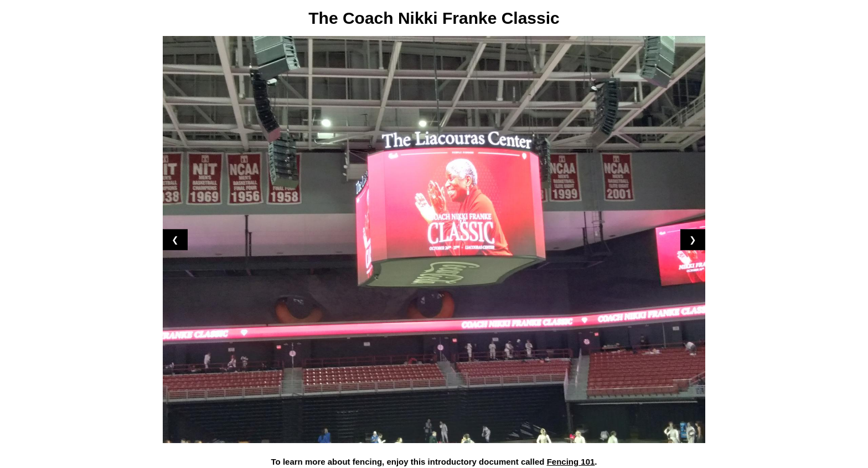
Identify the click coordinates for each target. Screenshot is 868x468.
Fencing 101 (571, 462)
